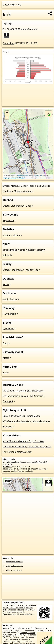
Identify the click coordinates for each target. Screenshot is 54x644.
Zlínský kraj (27, 186)
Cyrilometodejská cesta (15, 396)
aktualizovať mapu (18, 462)
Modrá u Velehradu (24, 191)
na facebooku (22, 605)
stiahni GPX (8, 469)
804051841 (7, 464)
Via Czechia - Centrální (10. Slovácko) (22, 391)
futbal (31, 250)
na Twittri (29, 608)
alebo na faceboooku (14, 566)
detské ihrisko (10, 250)
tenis (22, 250)
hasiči (29, 270)
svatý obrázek (10, 299)
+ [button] (7, 113)
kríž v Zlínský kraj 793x (39, 447)
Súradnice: (8, 43)
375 (5, 373)
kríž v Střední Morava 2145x (17, 452)
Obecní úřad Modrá (13, 206)
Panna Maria (9, 314)
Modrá (6, 285)
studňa (6, 235)
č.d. (6, 29)
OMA (13, 5)
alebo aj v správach (14, 570)
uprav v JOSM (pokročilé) (37, 462)
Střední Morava (11, 186)
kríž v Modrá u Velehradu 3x (17, 441)
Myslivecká (8, 221)
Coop (29, 206)
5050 (5, 416)
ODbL (35, 630)
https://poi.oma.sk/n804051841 (14, 178)
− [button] (7, 117)
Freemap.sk (38, 176)
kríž (20, 5)
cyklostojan (9, 329)
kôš (37, 270)
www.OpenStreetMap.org (36, 628)
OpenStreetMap (23, 176)
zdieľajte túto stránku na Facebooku (19, 606)
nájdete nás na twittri (14, 562)
